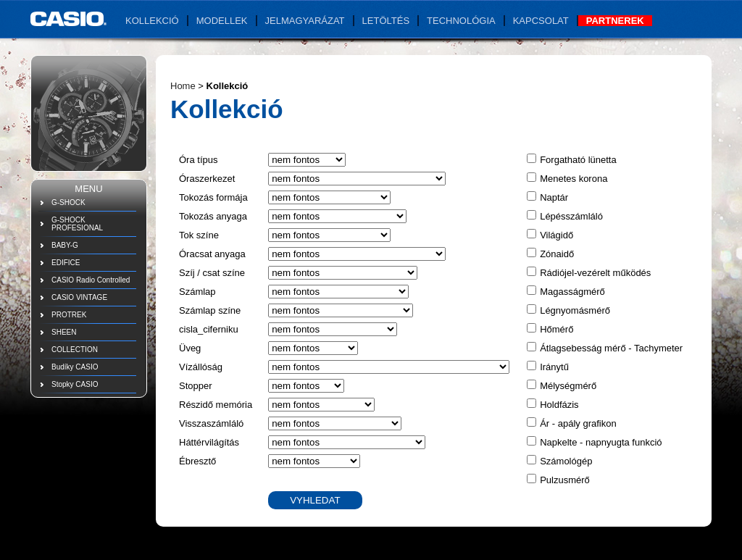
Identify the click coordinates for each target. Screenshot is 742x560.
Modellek (222, 21)
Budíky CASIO (75, 367)
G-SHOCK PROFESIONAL (77, 224)
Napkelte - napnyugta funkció (601, 442)
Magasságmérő (572, 292)
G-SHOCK (68, 202)
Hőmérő (556, 329)
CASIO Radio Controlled (91, 280)
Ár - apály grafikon (578, 423)
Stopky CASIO (75, 384)
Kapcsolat (541, 21)
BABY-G (65, 245)
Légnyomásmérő (575, 310)
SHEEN (64, 332)
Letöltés (386, 21)
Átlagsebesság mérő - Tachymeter (611, 348)
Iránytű (554, 367)
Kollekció (152, 21)
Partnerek (615, 21)
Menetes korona (574, 179)
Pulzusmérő (565, 480)
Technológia (461, 21)
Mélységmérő (568, 386)
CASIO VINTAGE (79, 297)
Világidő (556, 235)
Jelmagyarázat (305, 21)
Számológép (566, 461)
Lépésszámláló (571, 216)
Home (183, 86)
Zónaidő (557, 254)
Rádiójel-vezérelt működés (595, 273)
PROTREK (69, 315)
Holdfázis (559, 405)
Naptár (554, 197)
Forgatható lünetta (578, 160)
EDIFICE (66, 263)
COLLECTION (75, 350)
